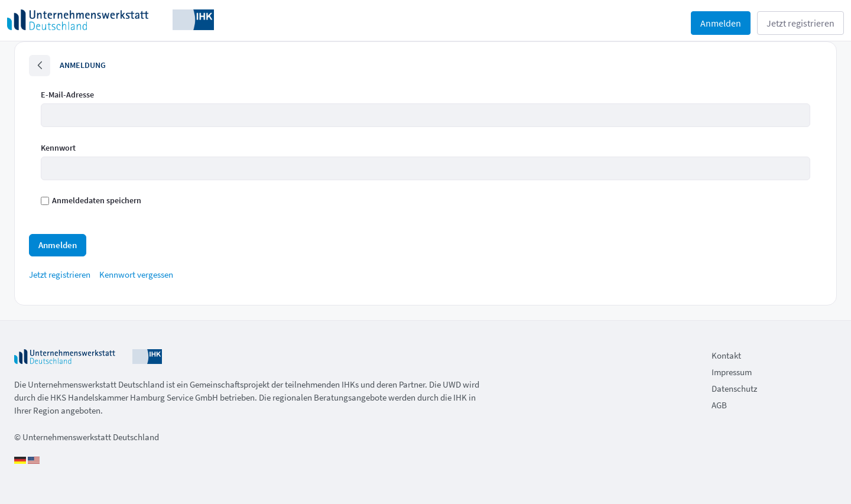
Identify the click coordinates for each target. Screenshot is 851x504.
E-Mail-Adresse (67, 95)
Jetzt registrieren (800, 23)
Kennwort (58, 148)
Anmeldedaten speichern (91, 200)
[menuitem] (60, 274)
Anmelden (721, 23)
